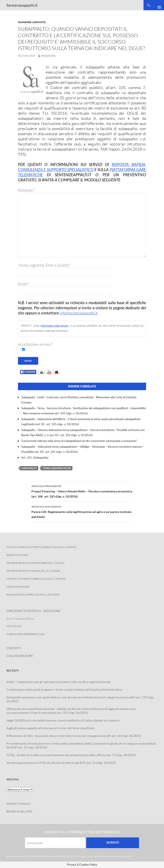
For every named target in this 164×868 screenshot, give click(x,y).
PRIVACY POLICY (18, 804)
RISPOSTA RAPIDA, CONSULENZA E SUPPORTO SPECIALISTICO (82, 167)
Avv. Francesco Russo (82, 856)
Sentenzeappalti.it (22, 5)
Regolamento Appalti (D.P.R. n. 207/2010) (33, 595)
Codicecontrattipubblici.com (26, 634)
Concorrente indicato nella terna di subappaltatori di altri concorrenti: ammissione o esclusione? (79, 441)
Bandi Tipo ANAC (17, 555)
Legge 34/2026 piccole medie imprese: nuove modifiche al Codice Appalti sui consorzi (63, 720)
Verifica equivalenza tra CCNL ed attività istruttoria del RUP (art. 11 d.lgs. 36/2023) (61, 763)
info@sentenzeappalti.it (79, 313)
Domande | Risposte (32, 22)
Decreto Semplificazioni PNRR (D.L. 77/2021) (35, 563)
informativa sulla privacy (55, 326)
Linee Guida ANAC (18, 587)
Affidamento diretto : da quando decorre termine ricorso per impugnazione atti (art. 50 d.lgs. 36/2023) (74, 736)
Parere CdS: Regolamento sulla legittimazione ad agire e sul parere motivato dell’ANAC (82, 511)
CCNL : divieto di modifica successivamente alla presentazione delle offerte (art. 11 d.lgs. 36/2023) (71, 755)
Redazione (48, 56)
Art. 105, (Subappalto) (35, 458)
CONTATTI (14, 648)
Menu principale (158, 5)
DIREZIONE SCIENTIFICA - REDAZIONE (34, 611)
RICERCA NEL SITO (19, 811)
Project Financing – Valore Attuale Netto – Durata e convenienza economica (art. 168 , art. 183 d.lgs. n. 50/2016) (82, 491)
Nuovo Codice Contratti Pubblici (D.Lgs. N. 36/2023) (41, 547)
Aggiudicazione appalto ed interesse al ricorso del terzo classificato (51, 728)
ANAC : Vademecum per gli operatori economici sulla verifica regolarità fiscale (58, 682)
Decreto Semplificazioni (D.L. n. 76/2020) (33, 571)
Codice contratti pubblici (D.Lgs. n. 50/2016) (36, 579)
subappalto (29, 468)
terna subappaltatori (57, 468)
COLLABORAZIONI (20, 656)
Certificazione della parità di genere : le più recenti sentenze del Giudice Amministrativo (64, 690)
